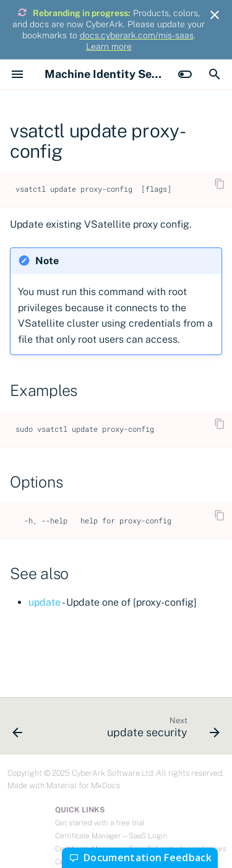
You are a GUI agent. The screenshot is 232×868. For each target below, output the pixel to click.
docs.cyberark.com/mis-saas (137, 35)
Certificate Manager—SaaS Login (111, 836)
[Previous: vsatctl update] (18, 730)
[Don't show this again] (215, 15)
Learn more (109, 46)
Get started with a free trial (100, 823)
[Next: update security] (162, 730)
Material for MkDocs (83, 785)
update (45, 602)
